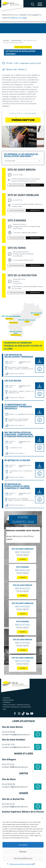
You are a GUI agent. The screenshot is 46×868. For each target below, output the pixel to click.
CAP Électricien (13, 381)
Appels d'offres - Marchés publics (16, 705)
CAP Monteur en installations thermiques (19, 356)
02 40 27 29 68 (9, 732)
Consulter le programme (23, 113)
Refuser (23, 852)
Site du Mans (17, 248)
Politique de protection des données (22, 864)
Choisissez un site (23, 161)
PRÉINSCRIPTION (35, 185)
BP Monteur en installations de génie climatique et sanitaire (17, 486)
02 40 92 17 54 (8, 745)
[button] (42, 817)
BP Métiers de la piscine (17, 460)
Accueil (6, 41)
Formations (16, 41)
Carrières (7, 702)
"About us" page (19, 18)
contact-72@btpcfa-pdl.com (15, 787)
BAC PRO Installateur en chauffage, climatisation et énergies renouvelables (19, 434)
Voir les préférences (23, 858)
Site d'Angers (17, 220)
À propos (6, 698)
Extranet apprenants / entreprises (17, 707)
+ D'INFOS (23, 559)
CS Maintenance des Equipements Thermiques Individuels (18, 407)
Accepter (23, 845)
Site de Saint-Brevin (22, 170)
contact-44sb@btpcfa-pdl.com (16, 735)
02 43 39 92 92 (9, 784)
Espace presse (8, 700)
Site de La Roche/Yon (22, 275)
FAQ (4, 709)
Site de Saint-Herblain (23, 195)
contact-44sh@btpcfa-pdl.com (16, 747)
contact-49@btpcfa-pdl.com (15, 767)
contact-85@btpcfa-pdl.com (15, 807)
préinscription (23, 120)
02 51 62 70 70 (8, 804)
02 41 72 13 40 (8, 764)
